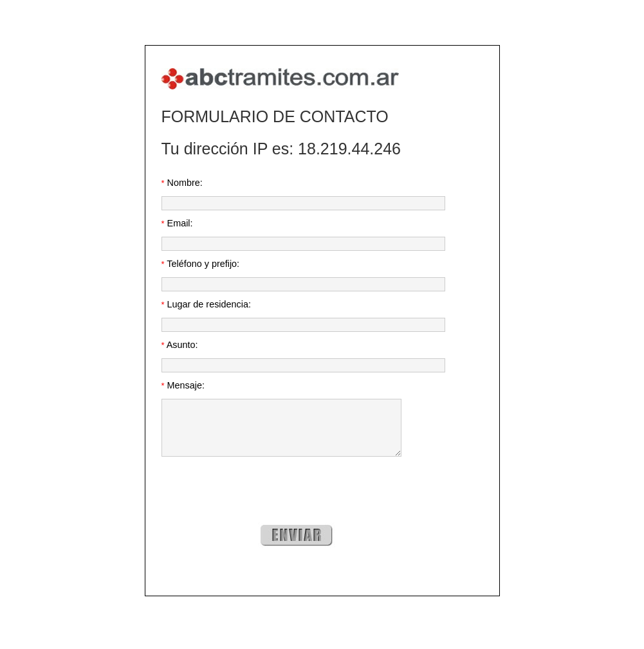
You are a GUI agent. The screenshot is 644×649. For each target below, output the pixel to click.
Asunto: (180, 345)
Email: (177, 223)
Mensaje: (183, 385)
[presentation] (259, 502)
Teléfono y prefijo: (201, 264)
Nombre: (182, 183)
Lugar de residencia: (206, 304)
